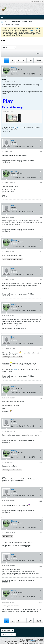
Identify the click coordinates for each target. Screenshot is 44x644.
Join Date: (15, 74)
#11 (41, 463)
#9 (41, 398)
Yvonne (15, 369)
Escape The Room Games (11, 24)
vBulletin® (32, 641)
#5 (41, 252)
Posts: (29, 74)
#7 (41, 316)
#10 (41, 432)
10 (30, 60)
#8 (41, 349)
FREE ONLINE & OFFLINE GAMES (22, 22)
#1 (41, 79)
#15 (41, 602)
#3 (41, 183)
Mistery (14, 68)
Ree (13, 140)
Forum (7, 22)
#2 (41, 152)
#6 (41, 280)
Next (38, 60)
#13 (41, 533)
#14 (41, 566)
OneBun (15, 127)
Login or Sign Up (36, 2)
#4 (41, 217)
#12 (41, 501)
